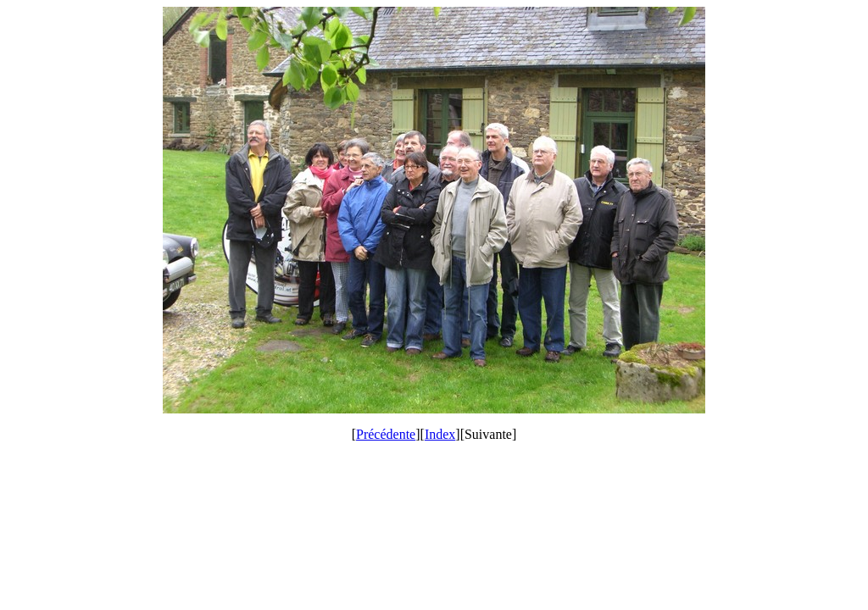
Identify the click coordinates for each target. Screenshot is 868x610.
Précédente (386, 434)
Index (440, 434)
